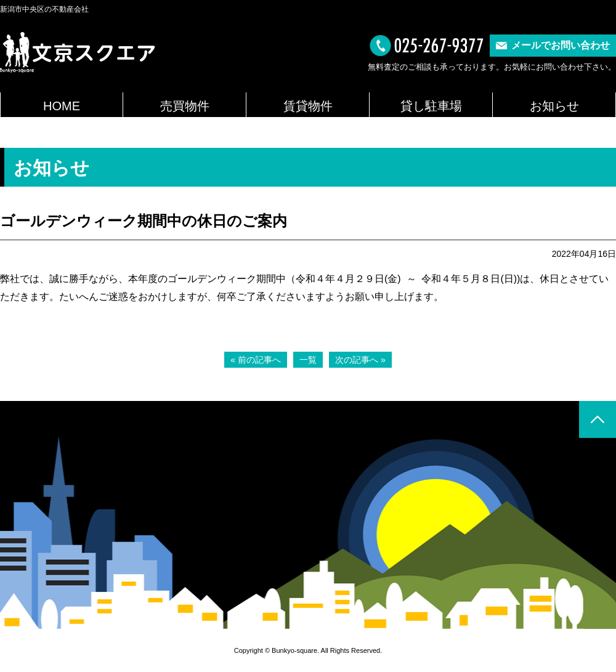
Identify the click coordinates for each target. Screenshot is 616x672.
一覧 (308, 360)
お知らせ (554, 106)
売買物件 (185, 106)
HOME (62, 106)
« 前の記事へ (256, 360)
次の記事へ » (360, 360)
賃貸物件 (308, 106)
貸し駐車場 (431, 106)
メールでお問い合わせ (561, 45)
